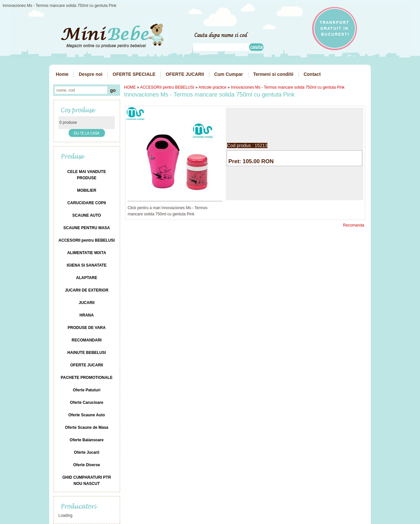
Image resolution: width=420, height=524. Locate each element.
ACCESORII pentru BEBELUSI (167, 87)
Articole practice (212, 87)
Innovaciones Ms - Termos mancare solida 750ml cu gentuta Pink (288, 87)
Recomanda (354, 225)
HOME (130, 87)
